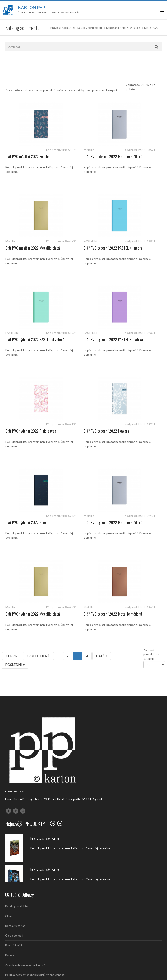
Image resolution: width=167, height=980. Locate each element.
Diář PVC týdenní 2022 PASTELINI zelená (76, 250)
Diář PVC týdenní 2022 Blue (134, 339)
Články (10, 733)
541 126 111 (25, 837)
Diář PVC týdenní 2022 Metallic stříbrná (28, 433)
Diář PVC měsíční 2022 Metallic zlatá (137, 159)
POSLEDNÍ (15, 482)
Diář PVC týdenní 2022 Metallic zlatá (83, 433)
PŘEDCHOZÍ (38, 473)
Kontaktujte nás (15, 743)
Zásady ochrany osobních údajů (25, 782)
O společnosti (14, 753)
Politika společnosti (18, 811)
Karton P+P (32, 7)
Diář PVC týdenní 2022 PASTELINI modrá (22, 250)
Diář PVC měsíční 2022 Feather (28, 156)
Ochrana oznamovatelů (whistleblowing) (31, 802)
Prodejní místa (14, 762)
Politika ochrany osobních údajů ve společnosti (35, 792)
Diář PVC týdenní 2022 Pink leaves (26, 342)
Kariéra (10, 772)
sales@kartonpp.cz (26, 841)
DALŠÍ (102, 473)
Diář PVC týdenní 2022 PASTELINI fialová (131, 250)
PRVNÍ (12, 473)
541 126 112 (44, 837)
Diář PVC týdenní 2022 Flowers (82, 339)
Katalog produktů (16, 723)
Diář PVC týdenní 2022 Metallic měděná (137, 433)
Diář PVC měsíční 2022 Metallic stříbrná (83, 159)
